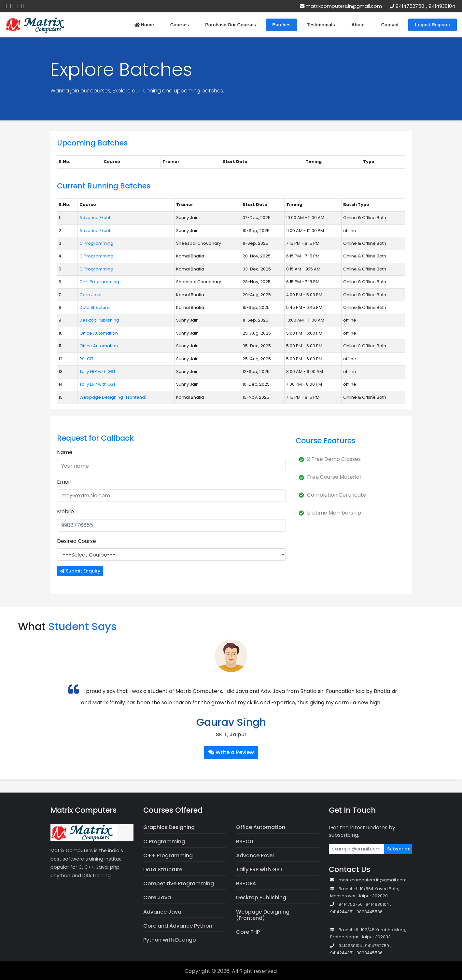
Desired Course (77, 541)
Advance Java (162, 912)
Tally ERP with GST (98, 372)
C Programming (96, 243)
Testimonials (321, 25)
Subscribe (399, 849)
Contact (390, 25)
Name (65, 452)
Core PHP (248, 932)
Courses (180, 25)
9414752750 (410, 6)
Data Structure (95, 307)
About (358, 25)
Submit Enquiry (80, 571)
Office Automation (99, 333)
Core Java (91, 295)
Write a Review (231, 752)
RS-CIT (86, 359)
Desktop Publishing (99, 320)
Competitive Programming (179, 883)
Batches (281, 25)
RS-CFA (246, 883)
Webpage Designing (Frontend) (113, 397)
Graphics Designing (169, 827)
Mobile (65, 511)
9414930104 (442, 6)
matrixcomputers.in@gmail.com (341, 6)
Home (144, 25)
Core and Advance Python (178, 926)
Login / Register (433, 25)
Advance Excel (95, 218)
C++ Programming (99, 282)
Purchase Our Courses (231, 25)
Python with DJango (170, 940)
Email (64, 482)
